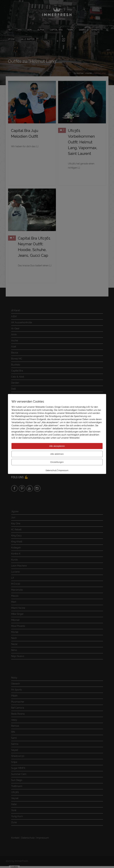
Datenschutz (51, 470)
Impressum (63, 470)
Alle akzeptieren (57, 446)
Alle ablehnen (57, 454)
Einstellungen (57, 462)
